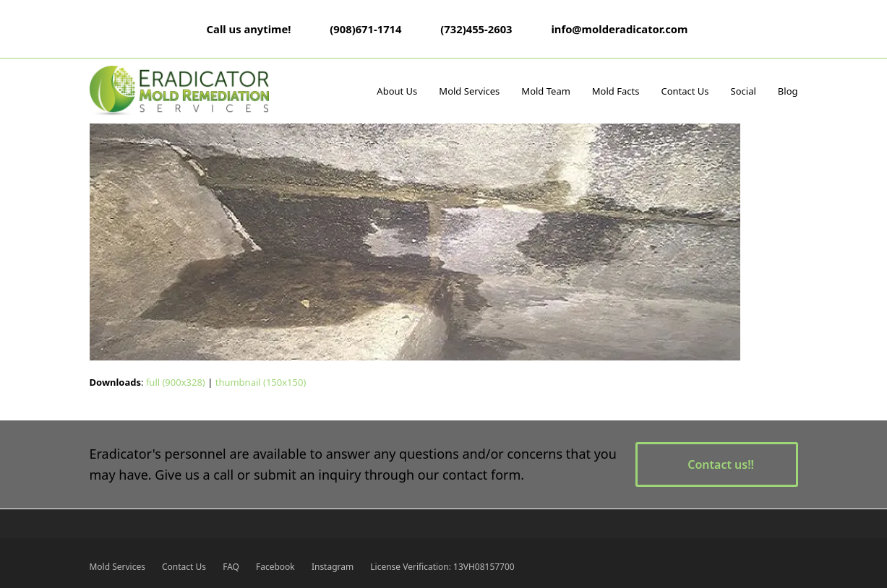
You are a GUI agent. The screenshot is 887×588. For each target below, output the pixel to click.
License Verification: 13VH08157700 (442, 567)
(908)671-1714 (365, 29)
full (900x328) (176, 382)
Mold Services (117, 567)
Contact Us (184, 567)
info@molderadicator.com (619, 29)
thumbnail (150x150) (261, 382)
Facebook (275, 567)
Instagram (333, 567)
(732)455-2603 (476, 29)
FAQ (231, 567)
